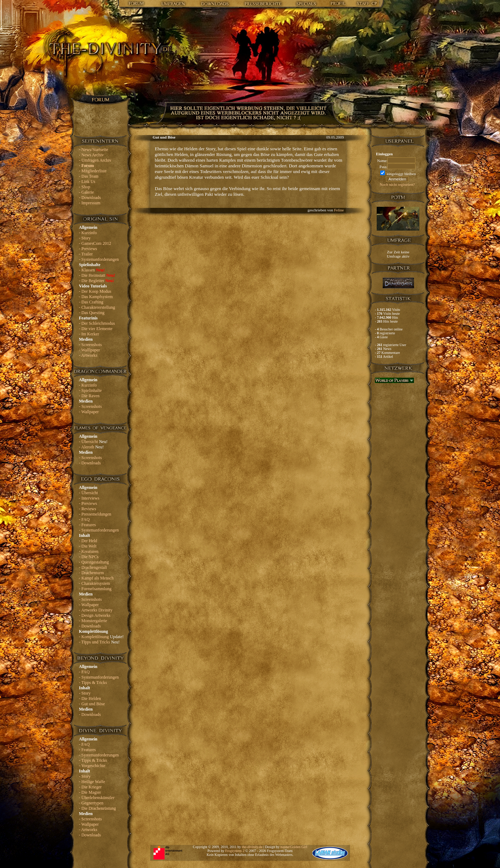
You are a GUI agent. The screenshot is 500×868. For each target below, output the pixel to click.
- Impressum (90, 203)
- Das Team (89, 176)
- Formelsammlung (95, 589)
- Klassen (92, 270)
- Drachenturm (91, 573)
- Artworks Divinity (96, 610)
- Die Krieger (90, 787)
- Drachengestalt (93, 567)
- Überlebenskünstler (97, 798)
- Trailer (86, 254)
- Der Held (88, 541)
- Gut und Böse (92, 704)
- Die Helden (90, 699)
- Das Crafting (91, 302)
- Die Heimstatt (97, 275)
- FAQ (84, 519)
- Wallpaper (89, 412)
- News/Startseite (93, 150)
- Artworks (88, 355)
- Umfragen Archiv (95, 160)
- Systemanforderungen (99, 259)
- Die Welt (88, 546)
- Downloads (90, 198)
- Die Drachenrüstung (97, 808)
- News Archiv (91, 155)
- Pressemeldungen (95, 514)
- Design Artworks (95, 615)
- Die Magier (90, 792)
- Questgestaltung (94, 562)
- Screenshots (90, 345)
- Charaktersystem (95, 583)
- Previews (88, 249)
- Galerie (86, 192)
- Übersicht (93, 442)
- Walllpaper (89, 350)
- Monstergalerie (93, 621)
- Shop (85, 187)
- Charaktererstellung (97, 307)
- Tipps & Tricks (93, 683)
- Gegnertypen (91, 803)
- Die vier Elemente (96, 329)
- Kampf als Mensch (96, 578)
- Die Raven (89, 396)
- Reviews (87, 509)
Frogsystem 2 (235, 851)
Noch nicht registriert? (397, 184)
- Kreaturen (89, 551)
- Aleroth (91, 447)
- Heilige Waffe (92, 782)
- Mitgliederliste (93, 171)
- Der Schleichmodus (97, 323)
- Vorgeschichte (92, 766)
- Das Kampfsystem (96, 297)
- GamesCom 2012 (95, 243)
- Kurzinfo (88, 233)
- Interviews (89, 498)
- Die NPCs (89, 557)
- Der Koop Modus (95, 291)
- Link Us (87, 182)
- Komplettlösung (101, 637)
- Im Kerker (89, 334)
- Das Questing (92, 313)
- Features (87, 525)
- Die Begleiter (96, 281)
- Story (85, 238)
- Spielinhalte (90, 390)
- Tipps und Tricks (99, 642)
